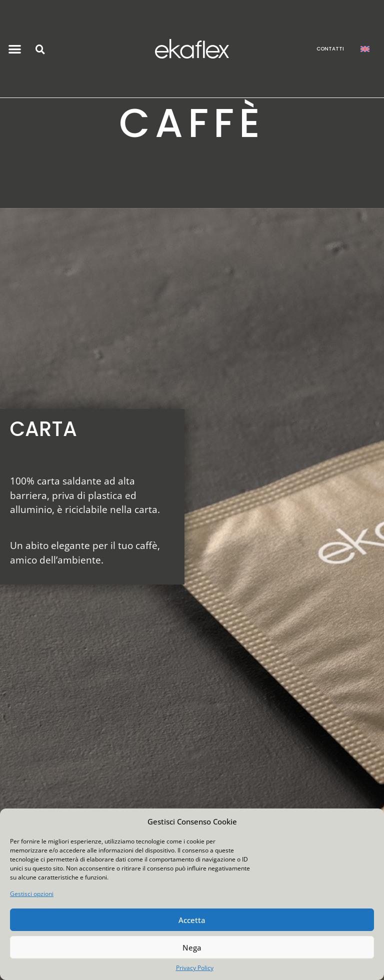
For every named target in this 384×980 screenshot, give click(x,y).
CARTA (43, 429)
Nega (192, 947)
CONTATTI (330, 49)
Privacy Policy (195, 968)
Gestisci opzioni (32, 894)
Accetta (192, 920)
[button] (15, 49)
